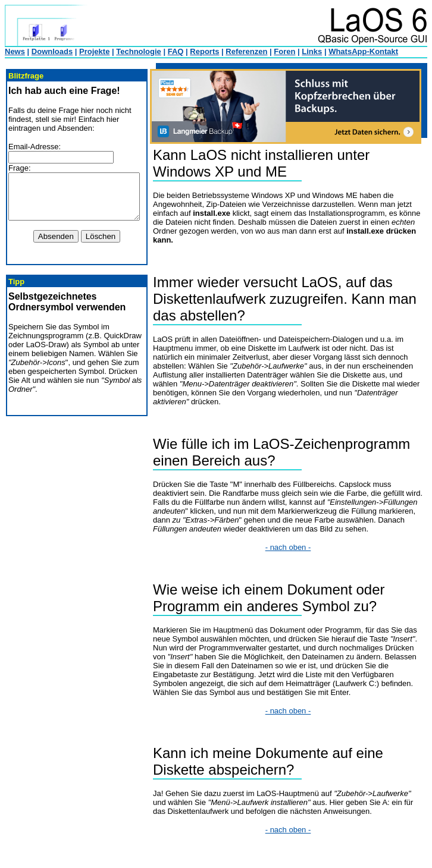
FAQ (176, 51)
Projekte (94, 51)
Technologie (139, 51)
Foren (284, 51)
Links (312, 51)
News (15, 51)
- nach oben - (295, 547)
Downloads (52, 51)
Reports (204, 51)
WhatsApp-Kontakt (363, 51)
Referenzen (246, 51)
